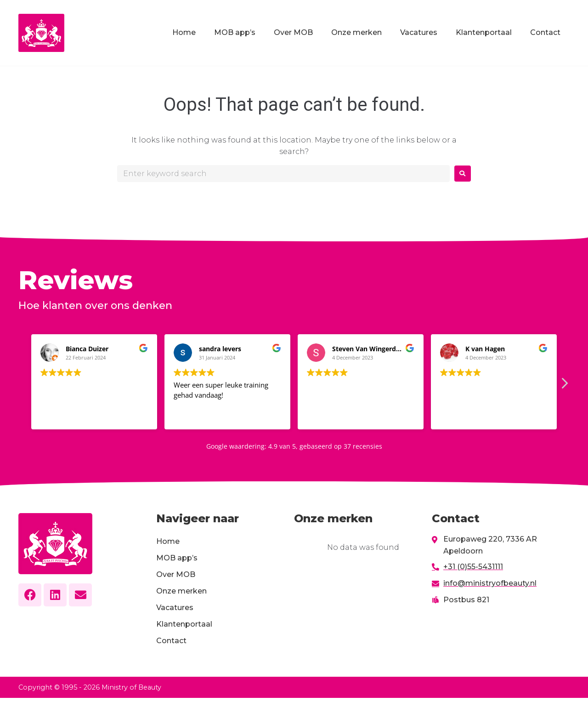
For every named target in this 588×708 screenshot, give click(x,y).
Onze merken (356, 32)
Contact (545, 32)
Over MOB (293, 32)
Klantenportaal (484, 32)
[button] (564, 386)
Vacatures (419, 32)
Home (184, 32)
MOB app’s (235, 32)
